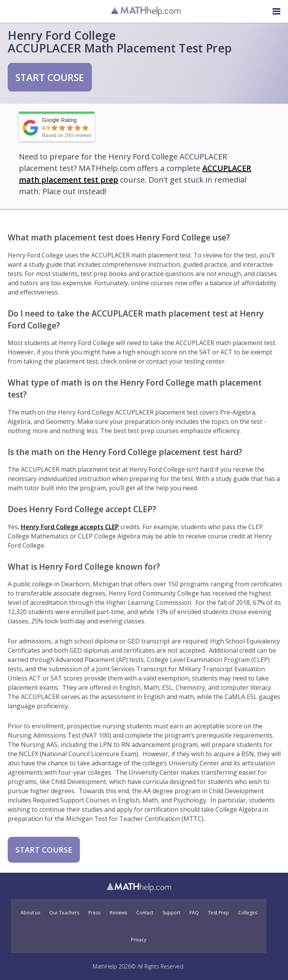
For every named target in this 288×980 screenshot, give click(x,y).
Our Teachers (64, 913)
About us (30, 913)
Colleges (248, 913)
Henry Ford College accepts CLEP (70, 527)
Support (171, 913)
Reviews (118, 913)
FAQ (194, 913)
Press (94, 913)
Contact (145, 913)
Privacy (139, 940)
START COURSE (50, 77)
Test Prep (219, 913)
